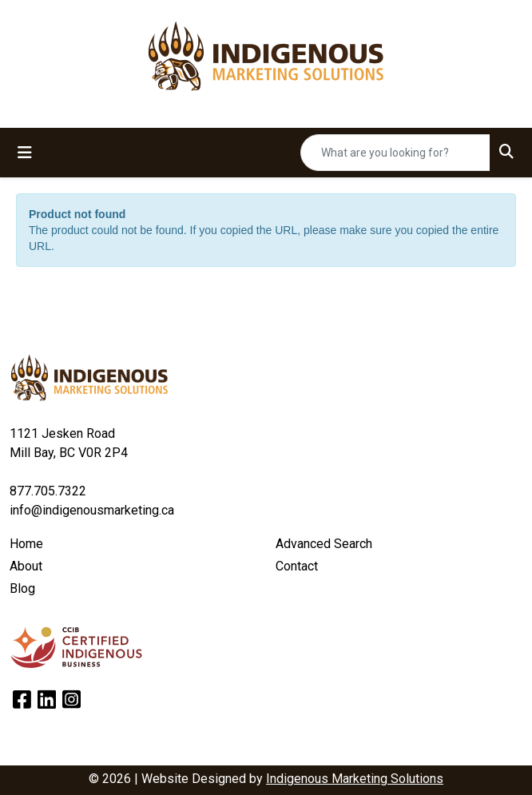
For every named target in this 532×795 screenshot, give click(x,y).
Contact (297, 566)
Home (26, 544)
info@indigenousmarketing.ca (92, 510)
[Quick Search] (395, 153)
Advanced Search (324, 544)
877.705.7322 (48, 491)
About (26, 566)
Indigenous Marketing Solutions (355, 779)
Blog (22, 588)
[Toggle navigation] (25, 153)
